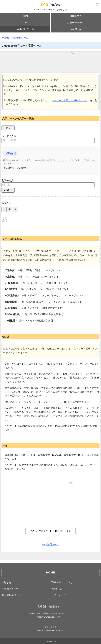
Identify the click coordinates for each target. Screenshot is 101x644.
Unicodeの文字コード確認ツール (70, 100)
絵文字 (7, 349)
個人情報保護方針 (11, 595)
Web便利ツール (25, 29)
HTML (25, 16)
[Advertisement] (51, 62)
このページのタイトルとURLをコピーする (50, 531)
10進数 (9, 168)
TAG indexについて (62, 582)
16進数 (22, 168)
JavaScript (76, 29)
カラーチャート (76, 23)
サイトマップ (59, 595)
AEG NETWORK (55, 630)
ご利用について (10, 589)
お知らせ (6, 582)
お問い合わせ (59, 589)
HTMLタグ (76, 16)
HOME (5, 38)
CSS (25, 23)
